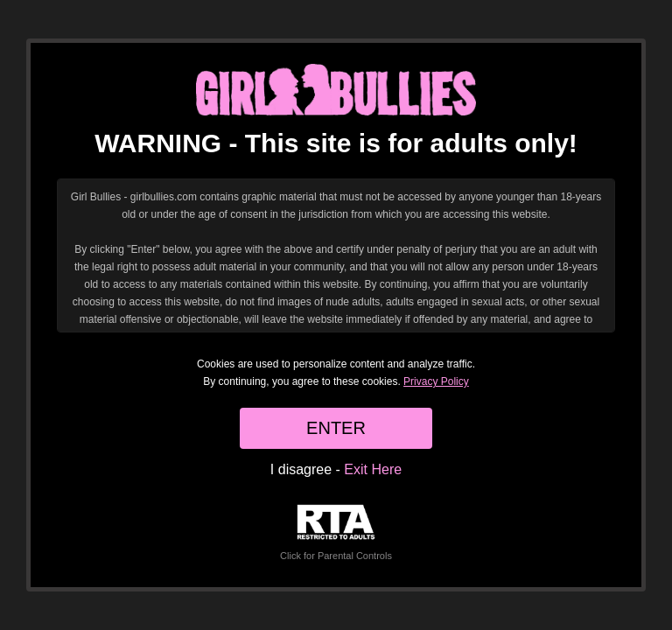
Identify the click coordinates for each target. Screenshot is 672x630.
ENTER (336, 428)
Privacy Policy (436, 381)
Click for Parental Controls (336, 532)
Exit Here (373, 469)
